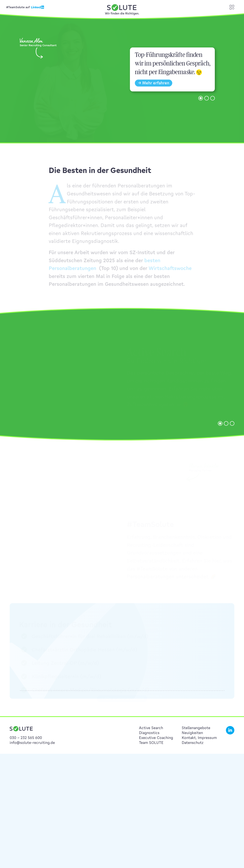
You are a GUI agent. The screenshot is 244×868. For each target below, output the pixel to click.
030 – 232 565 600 (26, 738)
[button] (201, 103)
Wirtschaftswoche (170, 272)
